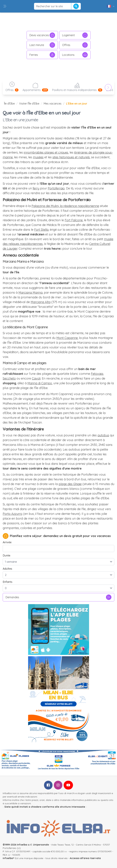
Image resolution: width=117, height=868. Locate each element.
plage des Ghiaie (70, 484)
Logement (75, 35)
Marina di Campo (40, 383)
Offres (75, 45)
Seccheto (9, 378)
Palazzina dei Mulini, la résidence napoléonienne (65, 206)
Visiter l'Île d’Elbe (29, 104)
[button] (5, 6)
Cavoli (36, 378)
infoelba (8, 858)
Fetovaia (97, 374)
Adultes (7, 569)
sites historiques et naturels (71, 157)
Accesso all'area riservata (85, 858)
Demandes (58, 597)
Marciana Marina (30, 293)
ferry (36, 188)
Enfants (8, 582)
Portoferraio (56, 188)
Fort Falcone (74, 220)
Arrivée (7, 542)
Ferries (42, 55)
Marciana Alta (41, 302)
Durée (7, 555)
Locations (75, 55)
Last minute (42, 45)
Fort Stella (41, 230)
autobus (103, 435)
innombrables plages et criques (46, 152)
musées (38, 157)
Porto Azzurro (13, 514)
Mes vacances (53, 104)
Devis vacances (42, 35)
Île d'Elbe (9, 104)
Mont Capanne (67, 338)
